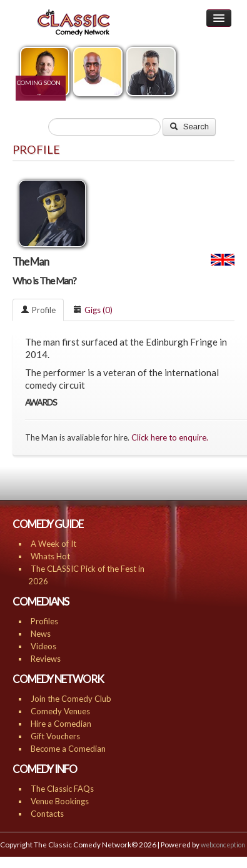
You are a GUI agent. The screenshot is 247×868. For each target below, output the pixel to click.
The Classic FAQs (62, 789)
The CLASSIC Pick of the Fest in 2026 (86, 575)
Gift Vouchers (55, 736)
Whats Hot (50, 556)
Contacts (47, 814)
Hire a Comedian (61, 724)
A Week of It (53, 544)
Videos (43, 646)
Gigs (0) (93, 310)
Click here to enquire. (170, 437)
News (41, 634)
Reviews (46, 659)
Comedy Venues (60, 711)
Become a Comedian (68, 749)
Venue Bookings (60, 801)
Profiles (44, 621)
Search (189, 127)
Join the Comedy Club (71, 699)
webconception (223, 845)
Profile (38, 310)
